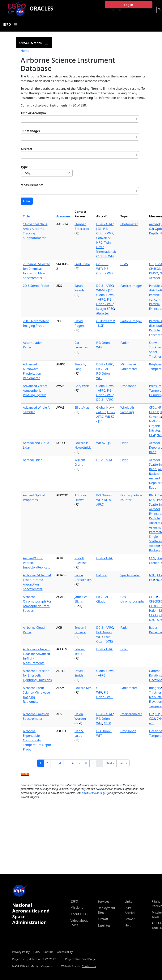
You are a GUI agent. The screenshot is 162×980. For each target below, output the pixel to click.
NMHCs (154, 421)
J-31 (99, 229)
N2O (152, 575)
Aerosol (154, 224)
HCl (151, 580)
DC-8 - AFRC (105, 224)
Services (103, 901)
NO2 (152, 500)
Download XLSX (25, 774)
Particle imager (131, 286)
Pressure (155, 386)
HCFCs (154, 412)
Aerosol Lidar (32, 460)
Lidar (124, 443)
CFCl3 (153, 597)
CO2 (152, 719)
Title (26, 216)
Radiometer (129, 688)
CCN (152, 558)
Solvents (155, 417)
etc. (152, 723)
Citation (102, 601)
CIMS (124, 264)
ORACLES (41, 8)
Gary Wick (82, 386)
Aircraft (26, 149)
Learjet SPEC (105, 309)
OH (151, 264)
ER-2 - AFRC (104, 369)
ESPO (74, 901)
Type (24, 167)
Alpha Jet (103, 313)
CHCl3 (153, 615)
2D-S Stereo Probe (36, 286)
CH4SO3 (155, 269)
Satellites (104, 926)
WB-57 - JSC (104, 290)
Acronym (63, 216)
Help (128, 925)
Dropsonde (128, 386)
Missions (77, 908)
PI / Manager (30, 131)
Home (25, 51)
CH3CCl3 (155, 606)
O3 (151, 229)
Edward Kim (83, 688)
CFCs (152, 407)
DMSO (153, 273)
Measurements (32, 185)
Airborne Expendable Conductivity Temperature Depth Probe (37, 740)
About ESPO (79, 914)
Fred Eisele (82, 264)
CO (157, 714)
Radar (125, 343)
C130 (108, 723)
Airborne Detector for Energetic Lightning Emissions (37, 675)
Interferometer (131, 714)
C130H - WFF (105, 256)
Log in (129, 5)
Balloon (102, 575)
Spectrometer (130, 575)
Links (128, 901)
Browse (130, 919)
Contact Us (89, 966)
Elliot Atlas (82, 407)
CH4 (152, 435)
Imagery (155, 688)
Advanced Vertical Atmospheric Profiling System (36, 390)
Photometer (129, 224)
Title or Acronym (33, 113)
